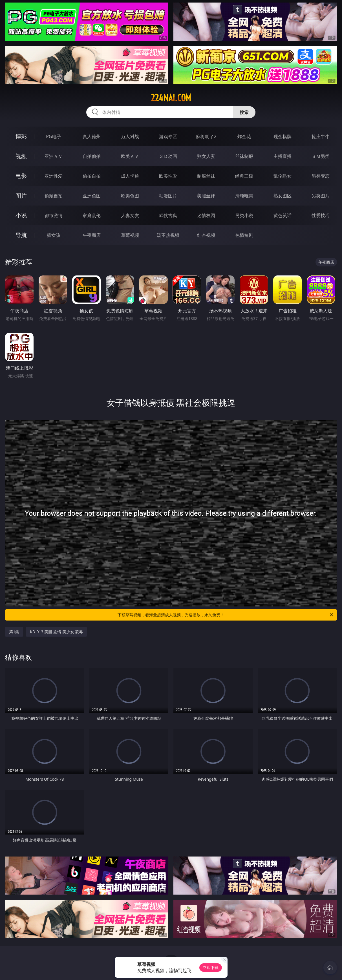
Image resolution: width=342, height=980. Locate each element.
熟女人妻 (206, 156)
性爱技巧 (321, 215)
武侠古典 (168, 215)
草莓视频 (130, 235)
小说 (21, 215)
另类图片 (321, 196)
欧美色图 (130, 196)
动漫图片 (168, 196)
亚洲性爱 (54, 176)
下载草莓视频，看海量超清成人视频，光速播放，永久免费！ (226, 615)
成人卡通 (130, 176)
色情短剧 (244, 235)
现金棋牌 (283, 136)
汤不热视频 (168, 235)
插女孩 (54, 235)
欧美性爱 (168, 176)
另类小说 (244, 215)
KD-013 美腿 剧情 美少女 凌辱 (56, 632)
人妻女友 (130, 215)
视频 (21, 156)
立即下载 (211, 967)
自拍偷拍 (92, 156)
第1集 (14, 632)
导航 (21, 235)
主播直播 (283, 156)
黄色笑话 (283, 215)
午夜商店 (92, 235)
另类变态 (321, 176)
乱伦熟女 (283, 176)
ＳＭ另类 (321, 156)
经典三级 (244, 176)
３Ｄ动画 (168, 156)
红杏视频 (206, 235)
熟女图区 (283, 196)
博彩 (21, 136)
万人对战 (130, 136)
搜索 (244, 112)
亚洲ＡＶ (54, 156)
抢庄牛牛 (321, 136)
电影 (21, 176)
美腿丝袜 (206, 196)
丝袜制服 (244, 156)
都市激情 (54, 215)
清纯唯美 (244, 196)
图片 (21, 196)
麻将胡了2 (206, 136)
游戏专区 (168, 136)
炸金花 (244, 136)
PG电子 (53, 136)
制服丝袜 (206, 176)
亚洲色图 (92, 196)
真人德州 (92, 136)
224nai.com (171, 98)
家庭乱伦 (92, 215)
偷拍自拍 (92, 176)
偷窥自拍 (54, 196)
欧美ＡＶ (130, 156)
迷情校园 (206, 215)
